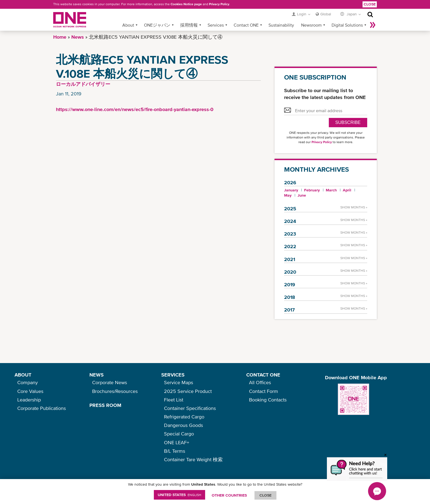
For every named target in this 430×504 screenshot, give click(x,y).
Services (216, 25)
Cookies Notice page (186, 4)
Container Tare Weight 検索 (193, 459)
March (331, 190)
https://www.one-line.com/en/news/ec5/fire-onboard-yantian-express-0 (135, 109)
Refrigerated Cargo (184, 417)
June (302, 195)
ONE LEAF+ (177, 442)
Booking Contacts (268, 400)
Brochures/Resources (115, 391)
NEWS (97, 375)
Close (370, 4)
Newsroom (311, 25)
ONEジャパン (157, 25)
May (288, 195)
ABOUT (23, 375)
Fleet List (174, 400)
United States (179, 495)
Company (28, 382)
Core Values (30, 391)
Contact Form (264, 391)
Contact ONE (246, 25)
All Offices (260, 382)
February (312, 190)
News (78, 37)
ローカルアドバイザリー (83, 84)
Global (326, 14)
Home (60, 37)
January (291, 190)
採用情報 (189, 25)
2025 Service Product (188, 391)
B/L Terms (175, 451)
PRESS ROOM (105, 405)
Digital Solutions (347, 25)
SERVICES (173, 375)
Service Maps (179, 382)
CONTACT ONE (263, 375)
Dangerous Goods (183, 425)
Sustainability (281, 25)
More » (373, 25)
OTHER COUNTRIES (229, 495)
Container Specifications (190, 408)
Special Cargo (179, 434)
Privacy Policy (219, 4)
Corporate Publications (42, 408)
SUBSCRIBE (348, 122)
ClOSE (265, 495)
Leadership (29, 400)
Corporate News (110, 382)
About (128, 25)
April (347, 190)
